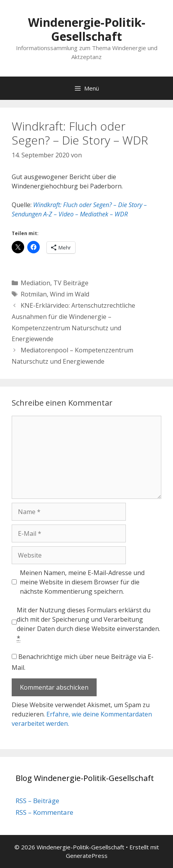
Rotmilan (34, 294)
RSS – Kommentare (44, 812)
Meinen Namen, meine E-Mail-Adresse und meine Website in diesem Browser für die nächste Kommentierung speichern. (82, 582)
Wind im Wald (70, 294)
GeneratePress (87, 856)
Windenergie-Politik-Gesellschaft (87, 29)
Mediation (35, 283)
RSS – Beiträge (37, 801)
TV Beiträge (71, 283)
